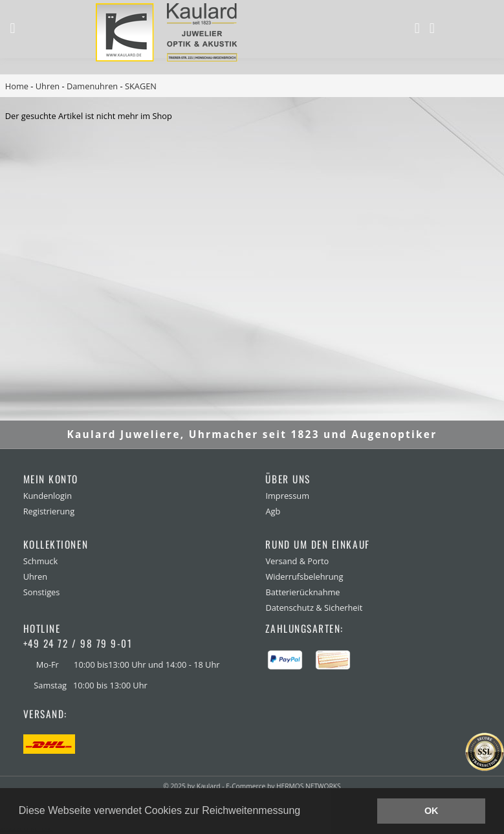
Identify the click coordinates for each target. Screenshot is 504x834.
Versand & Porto (297, 561)
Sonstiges (42, 592)
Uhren (48, 86)
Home (17, 86)
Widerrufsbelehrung (304, 576)
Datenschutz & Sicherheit (314, 608)
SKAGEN (141, 86)
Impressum (287, 496)
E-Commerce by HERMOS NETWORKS (283, 786)
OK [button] (432, 811)
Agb (273, 511)
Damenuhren (92, 86)
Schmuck (41, 561)
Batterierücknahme (302, 592)
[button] (305, 812)
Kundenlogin (48, 496)
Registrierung (49, 511)
